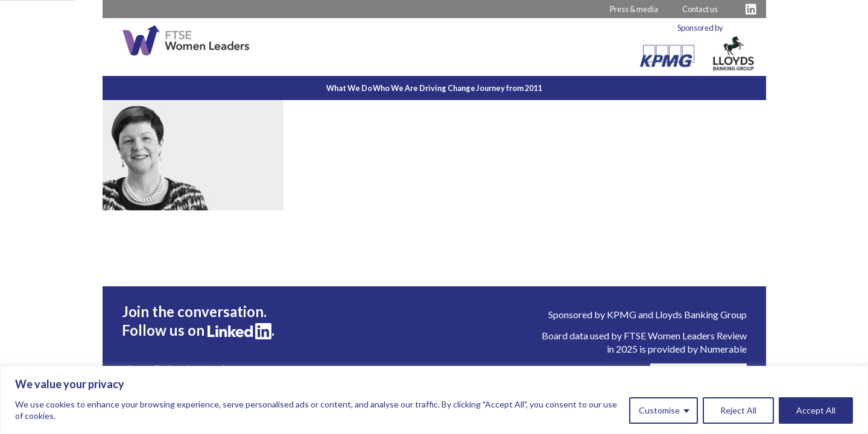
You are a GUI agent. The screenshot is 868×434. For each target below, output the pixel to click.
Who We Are (382, 88)
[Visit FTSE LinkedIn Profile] (751, 9)
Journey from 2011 (551, 88)
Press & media (634, 9)
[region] (434, 400)
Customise (659, 410)
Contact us (700, 9)
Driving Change (461, 88)
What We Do (307, 88)
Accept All (816, 410)
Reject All (738, 410)
